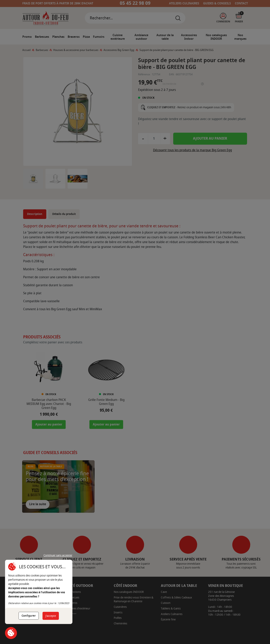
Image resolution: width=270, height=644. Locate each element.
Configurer (29, 616)
